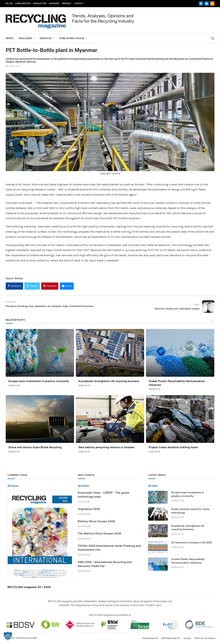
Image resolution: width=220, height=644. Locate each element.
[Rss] (212, 4)
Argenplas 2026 (89, 509)
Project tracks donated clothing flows (173, 447)
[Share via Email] (67, 286)
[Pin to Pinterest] (50, 286)
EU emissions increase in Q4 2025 (192, 543)
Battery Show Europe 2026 (96, 521)
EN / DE (9, 3)
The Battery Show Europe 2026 (99, 534)
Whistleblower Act (171, 638)
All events (83, 486)
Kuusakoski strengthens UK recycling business (109, 381)
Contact (79, 3)
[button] (8, 636)
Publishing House (72, 38)
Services (46, 38)
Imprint (187, 638)
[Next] (213, 321)
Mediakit (67, 3)
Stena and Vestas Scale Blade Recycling (35, 447)
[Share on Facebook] (14, 286)
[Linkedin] (201, 4)
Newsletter (40, 3)
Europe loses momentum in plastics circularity (39, 381)
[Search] (213, 38)
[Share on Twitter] (32, 286)
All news (153, 486)
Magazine (54, 3)
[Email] (207, 4)
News (10, 38)
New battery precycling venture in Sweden (106, 447)
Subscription (23, 3)
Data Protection (150, 638)
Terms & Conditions (205, 638)
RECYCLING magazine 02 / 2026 (29, 587)
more (158, 605)
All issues (13, 486)
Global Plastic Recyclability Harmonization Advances (188, 561)
